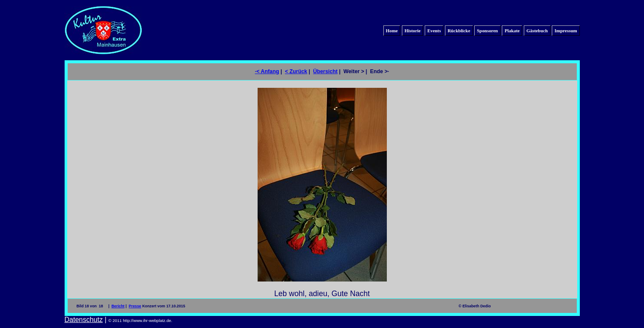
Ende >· (380, 71)
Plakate (512, 31)
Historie (412, 31)
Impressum (566, 31)
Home (392, 31)
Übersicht (325, 71)
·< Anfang (267, 71)
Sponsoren (487, 31)
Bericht (118, 306)
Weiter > (354, 71)
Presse (135, 306)
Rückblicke (459, 31)
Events (434, 31)
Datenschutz (84, 320)
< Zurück (296, 71)
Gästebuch (537, 31)
